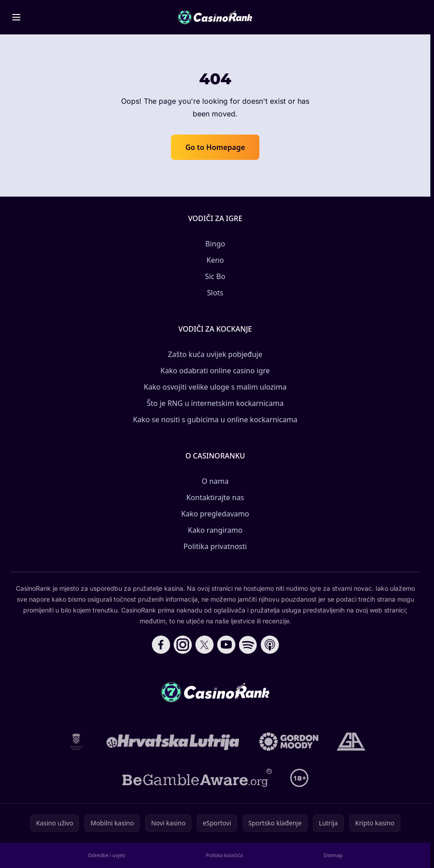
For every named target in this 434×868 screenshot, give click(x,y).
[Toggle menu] (16, 17)
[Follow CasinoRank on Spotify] (248, 645)
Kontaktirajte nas (215, 497)
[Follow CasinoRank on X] (205, 645)
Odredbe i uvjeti (107, 855)
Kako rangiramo (215, 530)
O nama (215, 481)
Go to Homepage (215, 147)
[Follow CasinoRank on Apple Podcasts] (270, 645)
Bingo (215, 244)
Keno (215, 260)
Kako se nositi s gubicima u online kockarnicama (215, 420)
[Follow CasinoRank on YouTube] (226, 645)
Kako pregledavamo (215, 514)
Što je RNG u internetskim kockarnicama (215, 403)
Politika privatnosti (215, 546)
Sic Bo (215, 276)
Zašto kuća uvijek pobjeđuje (215, 354)
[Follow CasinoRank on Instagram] (183, 645)
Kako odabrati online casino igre (215, 371)
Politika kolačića (224, 855)
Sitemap (333, 855)
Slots (215, 293)
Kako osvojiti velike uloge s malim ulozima (215, 387)
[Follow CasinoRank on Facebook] (161, 645)
